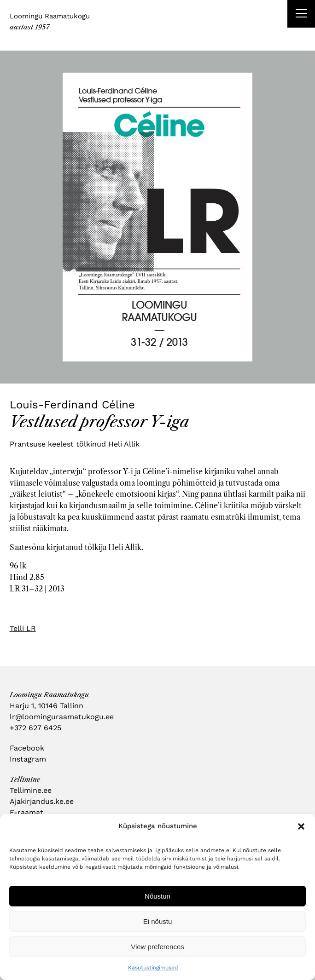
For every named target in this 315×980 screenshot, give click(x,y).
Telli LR (23, 628)
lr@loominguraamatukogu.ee (62, 717)
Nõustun (157, 896)
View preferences (157, 947)
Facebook (27, 748)
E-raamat (26, 812)
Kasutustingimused (153, 968)
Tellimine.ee (31, 790)
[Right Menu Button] (301, 15)
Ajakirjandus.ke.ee (42, 801)
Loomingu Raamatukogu (50, 16)
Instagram (28, 759)
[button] (301, 826)
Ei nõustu (158, 921)
